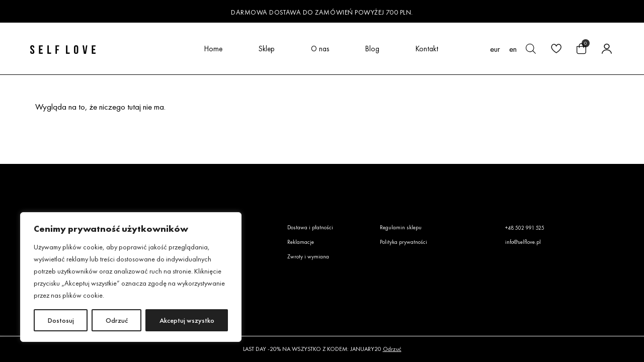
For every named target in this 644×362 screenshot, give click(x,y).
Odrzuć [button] (392, 349)
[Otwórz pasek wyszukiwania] (531, 49)
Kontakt (427, 49)
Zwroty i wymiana (308, 256)
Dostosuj (61, 320)
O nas (320, 49)
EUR (495, 49)
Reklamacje (301, 242)
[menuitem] (513, 49)
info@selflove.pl (523, 242)
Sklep (267, 49)
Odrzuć (117, 320)
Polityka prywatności (404, 242)
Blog (372, 49)
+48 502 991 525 (525, 228)
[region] (131, 277)
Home (213, 49)
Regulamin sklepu (401, 227)
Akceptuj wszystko (187, 320)
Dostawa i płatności (310, 227)
